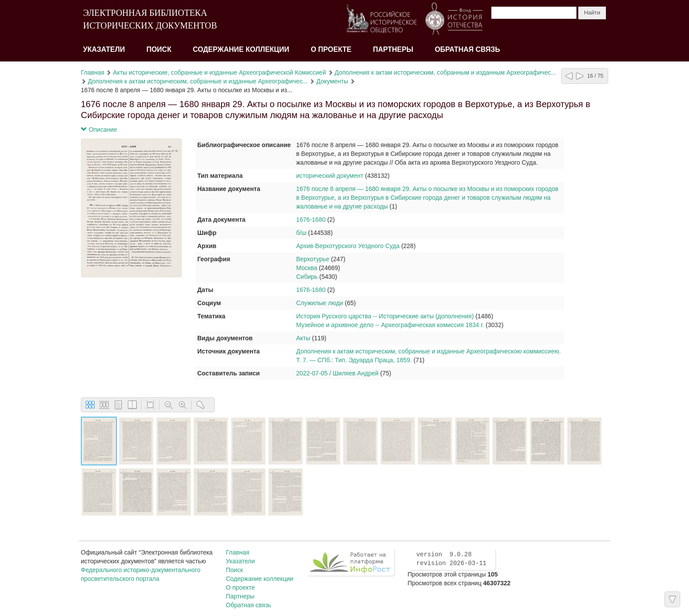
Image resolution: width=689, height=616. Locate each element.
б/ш (301, 233)
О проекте (331, 49)
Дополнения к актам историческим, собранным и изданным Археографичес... (446, 72)
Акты (303, 338)
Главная (92, 72)
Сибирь (307, 277)
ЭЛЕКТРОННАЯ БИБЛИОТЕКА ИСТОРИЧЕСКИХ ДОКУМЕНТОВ (150, 19)
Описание (99, 130)
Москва (307, 268)
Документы (332, 81)
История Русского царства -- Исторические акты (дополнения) (385, 316)
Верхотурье (313, 259)
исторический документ (330, 176)
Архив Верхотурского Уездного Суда (348, 246)
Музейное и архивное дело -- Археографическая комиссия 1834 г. (390, 325)
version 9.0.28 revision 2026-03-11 (451, 559)
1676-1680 (311, 220)
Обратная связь (467, 49)
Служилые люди (320, 303)
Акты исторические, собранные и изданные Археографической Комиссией (219, 72)
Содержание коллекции (241, 49)
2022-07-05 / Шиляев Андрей (337, 373)
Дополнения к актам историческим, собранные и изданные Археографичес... (198, 81)
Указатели (104, 49)
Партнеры (393, 49)
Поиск (159, 49)
